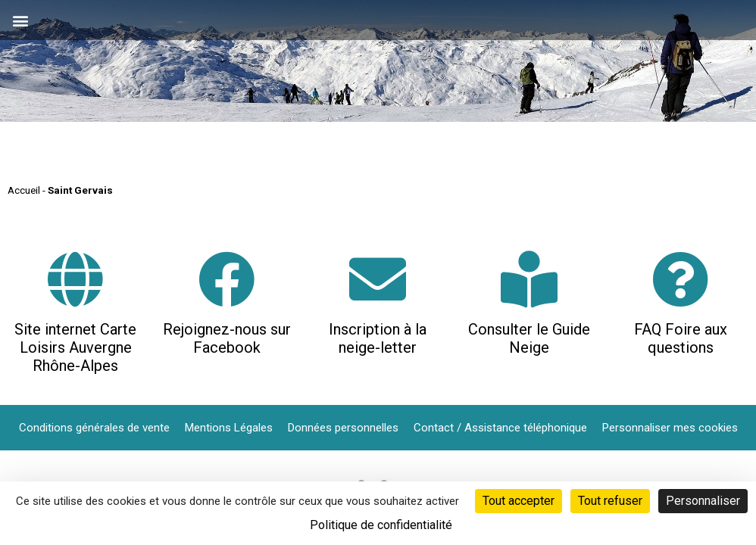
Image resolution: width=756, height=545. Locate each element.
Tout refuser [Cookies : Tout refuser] (610, 501)
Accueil (24, 190)
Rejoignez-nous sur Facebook (227, 338)
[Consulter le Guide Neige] (529, 279)
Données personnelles (343, 428)
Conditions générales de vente (94, 428)
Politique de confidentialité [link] (381, 525)
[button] (20, 20)
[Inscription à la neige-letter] (378, 279)
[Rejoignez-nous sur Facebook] (227, 279)
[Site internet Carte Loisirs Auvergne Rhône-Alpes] (75, 279)
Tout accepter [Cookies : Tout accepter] (519, 501)
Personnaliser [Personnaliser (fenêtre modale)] (703, 501)
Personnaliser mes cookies (670, 428)
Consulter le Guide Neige (529, 338)
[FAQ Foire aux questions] (681, 279)
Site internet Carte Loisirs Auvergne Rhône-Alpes (75, 347)
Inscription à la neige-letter (378, 338)
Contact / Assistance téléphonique (500, 428)
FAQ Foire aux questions (681, 338)
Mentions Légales (229, 428)
